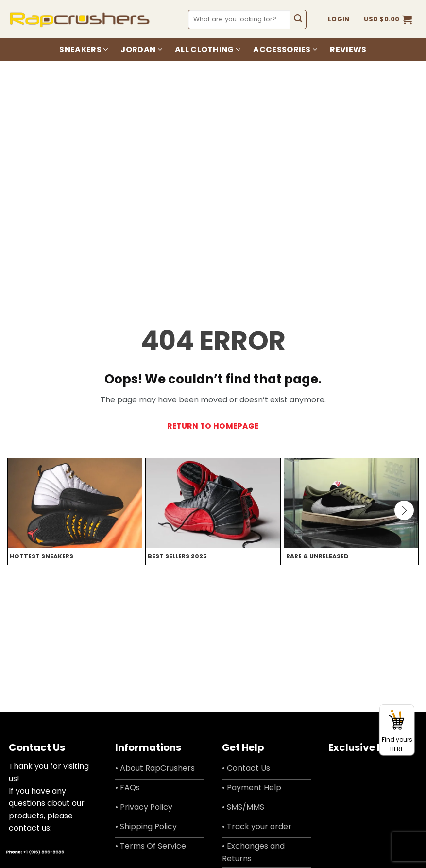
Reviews (348, 49)
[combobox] (239, 19)
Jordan (141, 49)
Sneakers (84, 49)
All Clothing (208, 49)
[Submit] (298, 19)
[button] (388, 19)
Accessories (285, 49)
